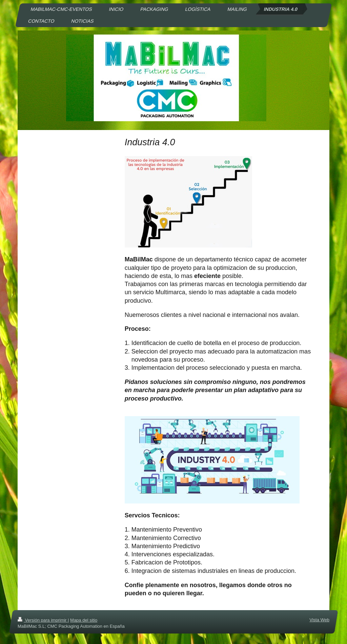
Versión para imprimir (43, 620)
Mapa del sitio (84, 620)
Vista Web (319, 620)
